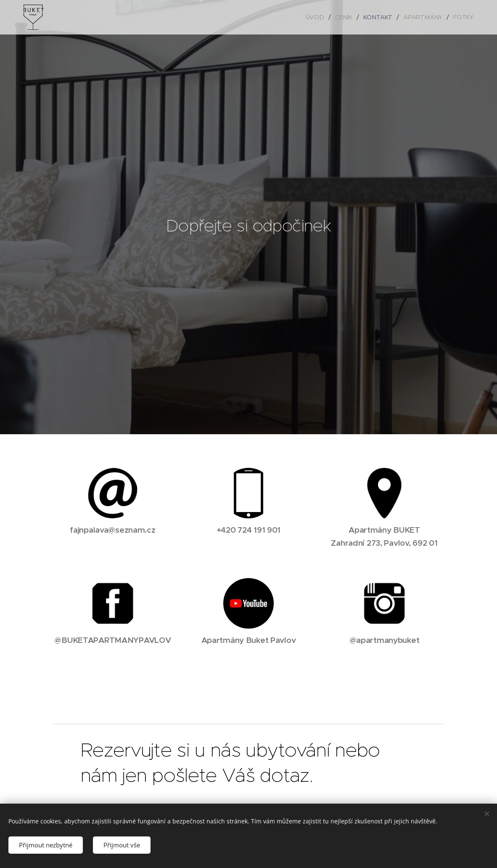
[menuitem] (318, 17)
